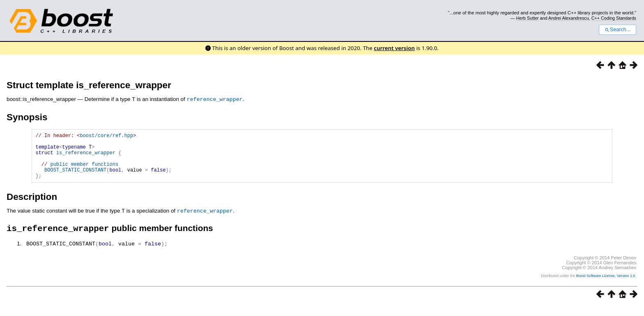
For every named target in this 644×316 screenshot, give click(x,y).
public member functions (84, 171)
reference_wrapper (214, 99)
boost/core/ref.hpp (106, 136)
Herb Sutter (528, 18)
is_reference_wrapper (86, 157)
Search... (618, 30)
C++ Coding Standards (614, 18)
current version (394, 48)
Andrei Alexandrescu (569, 18)
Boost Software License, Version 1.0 (606, 286)
